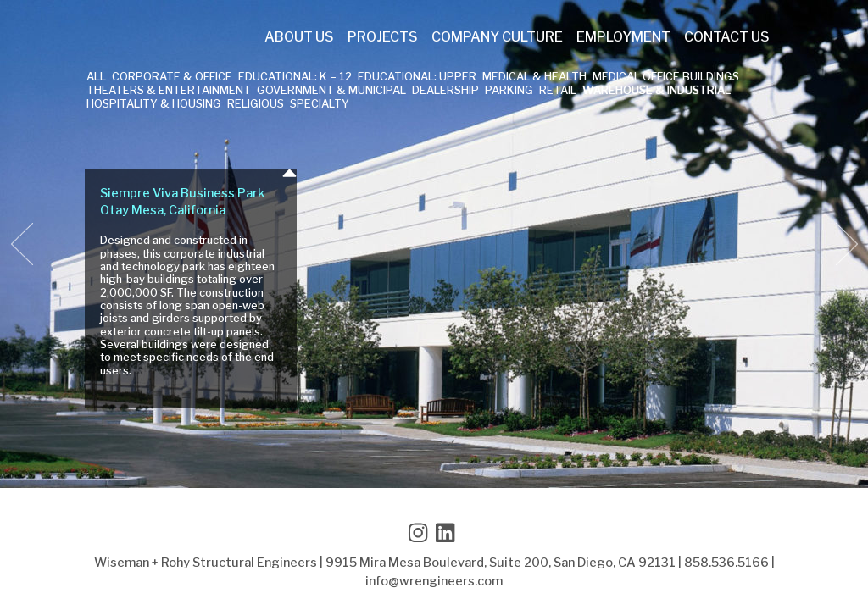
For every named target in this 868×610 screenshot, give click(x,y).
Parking (509, 91)
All (96, 78)
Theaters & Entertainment (169, 91)
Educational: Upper (417, 78)
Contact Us (727, 37)
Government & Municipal (331, 91)
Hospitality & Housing (154, 105)
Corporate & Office (172, 78)
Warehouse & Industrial (657, 91)
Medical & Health (534, 78)
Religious (256, 105)
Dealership (445, 91)
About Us (299, 37)
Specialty (320, 105)
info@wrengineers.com (434, 581)
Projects (383, 37)
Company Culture (497, 37)
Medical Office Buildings (666, 78)
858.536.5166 (726, 563)
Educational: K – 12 (295, 78)
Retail (558, 91)
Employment (623, 37)
